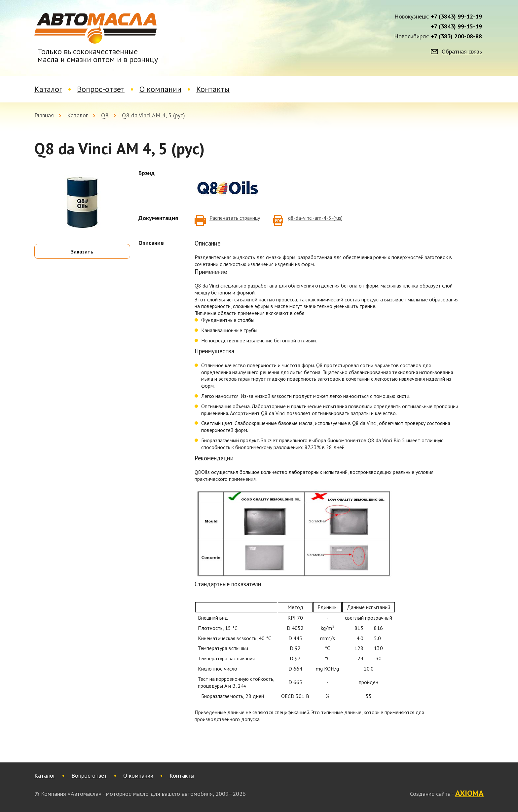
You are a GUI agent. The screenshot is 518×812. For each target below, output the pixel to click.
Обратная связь (462, 52)
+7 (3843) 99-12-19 (456, 17)
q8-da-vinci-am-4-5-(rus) (315, 218)
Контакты (213, 89)
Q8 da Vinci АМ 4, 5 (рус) (153, 115)
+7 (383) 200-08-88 (456, 36)
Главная (44, 115)
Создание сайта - (447, 793)
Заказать (82, 251)
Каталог (48, 89)
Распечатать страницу (235, 218)
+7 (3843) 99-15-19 (456, 26)
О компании (160, 89)
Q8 (105, 115)
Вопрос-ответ (101, 89)
